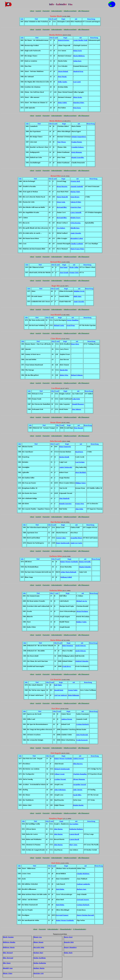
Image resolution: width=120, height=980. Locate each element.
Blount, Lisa (38, 937)
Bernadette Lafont (77, 238)
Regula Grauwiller (78, 157)
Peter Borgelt (79, 428)
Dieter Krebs (78, 97)
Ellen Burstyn (78, 764)
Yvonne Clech (74, 273)
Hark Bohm (60, 889)
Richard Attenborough (62, 769)
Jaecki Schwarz (81, 646)
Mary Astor (74, 845)
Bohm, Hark (68, 953)
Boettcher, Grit (39, 973)
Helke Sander (63, 82)
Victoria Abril (75, 181)
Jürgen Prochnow (82, 611)
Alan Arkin (79, 509)
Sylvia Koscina (76, 223)
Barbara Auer (82, 889)
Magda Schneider (85, 567)
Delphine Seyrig (79, 291)
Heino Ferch (78, 51)
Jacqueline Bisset (76, 538)
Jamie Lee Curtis (76, 543)
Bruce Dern (75, 344)
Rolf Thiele (58, 685)
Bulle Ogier (78, 296)
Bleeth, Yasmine (8, 937)
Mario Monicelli (63, 197)
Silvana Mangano (79, 779)
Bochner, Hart (38, 953)
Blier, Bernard (8, 953)
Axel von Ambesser (61, 695)
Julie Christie (78, 790)
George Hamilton (73, 320)
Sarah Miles (77, 795)
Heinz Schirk (63, 103)
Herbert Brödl (64, 457)
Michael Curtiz (59, 325)
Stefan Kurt (78, 61)
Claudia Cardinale (77, 244)
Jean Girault (64, 273)
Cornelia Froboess (78, 147)
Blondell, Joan (8, 968)
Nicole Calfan (74, 267)
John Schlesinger (60, 790)
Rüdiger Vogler (82, 622)
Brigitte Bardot (79, 805)
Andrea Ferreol (79, 759)
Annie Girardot (76, 233)
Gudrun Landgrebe (84, 884)
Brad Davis (79, 452)
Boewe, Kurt (68, 937)
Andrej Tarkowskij (66, 467)
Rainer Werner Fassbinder (69, 562)
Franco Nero (80, 504)
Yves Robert (61, 228)
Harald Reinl (59, 690)
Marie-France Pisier (77, 249)
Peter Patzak (62, 77)
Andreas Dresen (67, 719)
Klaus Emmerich (65, 447)
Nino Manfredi (65, 498)
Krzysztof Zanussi (62, 915)
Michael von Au (82, 601)
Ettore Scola (61, 202)
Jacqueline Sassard (80, 784)
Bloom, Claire (8, 973)
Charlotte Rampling (80, 774)
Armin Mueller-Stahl (81, 40)
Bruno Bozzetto (62, 186)
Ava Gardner (74, 824)
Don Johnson (77, 409)
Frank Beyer (67, 666)
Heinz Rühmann (74, 695)
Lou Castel (77, 82)
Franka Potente (77, 142)
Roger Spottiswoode (63, 543)
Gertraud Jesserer (83, 900)
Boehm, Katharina (40, 963)
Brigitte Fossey (76, 218)
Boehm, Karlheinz (40, 958)
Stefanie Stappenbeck (79, 137)
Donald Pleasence (78, 404)
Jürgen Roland (63, 71)
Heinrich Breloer (64, 40)
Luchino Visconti (60, 779)
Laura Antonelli (76, 212)
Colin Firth (76, 399)
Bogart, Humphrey (70, 947)
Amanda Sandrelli (77, 186)
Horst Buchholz (81, 472)
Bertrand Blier (62, 207)
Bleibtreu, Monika (9, 942)
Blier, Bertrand (8, 958)
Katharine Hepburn (76, 829)
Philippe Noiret (81, 483)
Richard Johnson (77, 375)
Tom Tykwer (62, 142)
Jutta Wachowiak (82, 735)
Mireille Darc (75, 228)
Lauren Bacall (74, 834)
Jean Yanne (64, 267)
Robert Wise (64, 375)
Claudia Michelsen (83, 874)
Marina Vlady (75, 192)
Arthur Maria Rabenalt (68, 572)
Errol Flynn (71, 325)
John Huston (58, 829)
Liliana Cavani (60, 774)
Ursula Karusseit (82, 740)
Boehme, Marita (39, 968)
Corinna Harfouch (83, 724)
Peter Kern (77, 108)
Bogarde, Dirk (69, 942)
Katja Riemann (77, 152)
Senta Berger (75, 197)
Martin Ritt (64, 370)
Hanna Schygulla (85, 562)
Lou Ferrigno (80, 462)
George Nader (73, 690)
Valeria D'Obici (76, 202)
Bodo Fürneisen (68, 646)
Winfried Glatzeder (82, 661)
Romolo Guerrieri (66, 504)
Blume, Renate (38, 942)
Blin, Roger (7, 963)
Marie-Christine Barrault (86, 915)
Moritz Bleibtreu (79, 56)
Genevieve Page (76, 207)
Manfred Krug (78, 71)
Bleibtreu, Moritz (9, 947)
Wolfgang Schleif (66, 577)
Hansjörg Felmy (79, 103)
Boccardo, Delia (39, 947)
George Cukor (61, 538)
